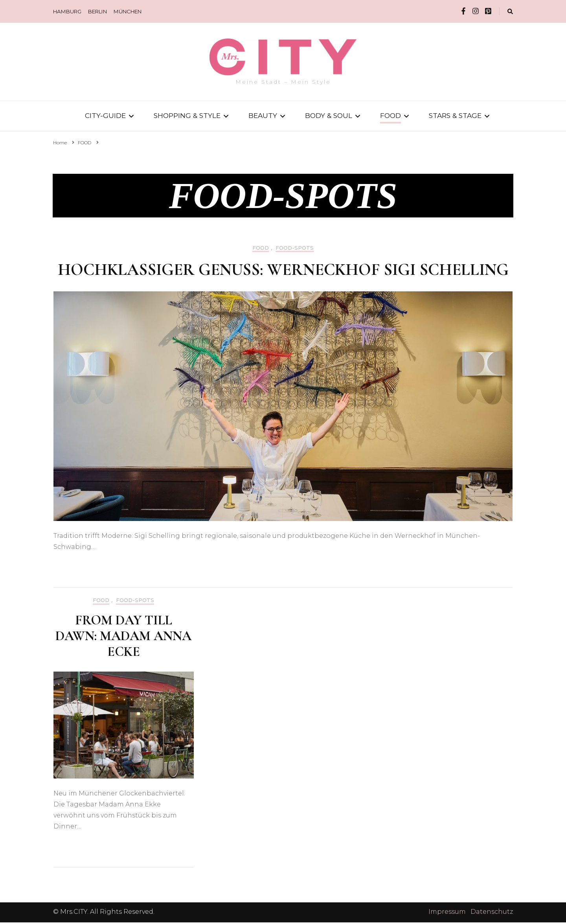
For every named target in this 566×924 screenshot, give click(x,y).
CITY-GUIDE (105, 115)
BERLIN (97, 11)
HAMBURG (67, 11)
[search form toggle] (510, 12)
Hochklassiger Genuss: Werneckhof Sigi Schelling (283, 271)
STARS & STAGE (455, 115)
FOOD (391, 115)
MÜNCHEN (128, 11)
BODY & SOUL (329, 115)
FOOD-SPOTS (295, 249)
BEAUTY (263, 115)
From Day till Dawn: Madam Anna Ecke (123, 638)
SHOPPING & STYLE (187, 115)
